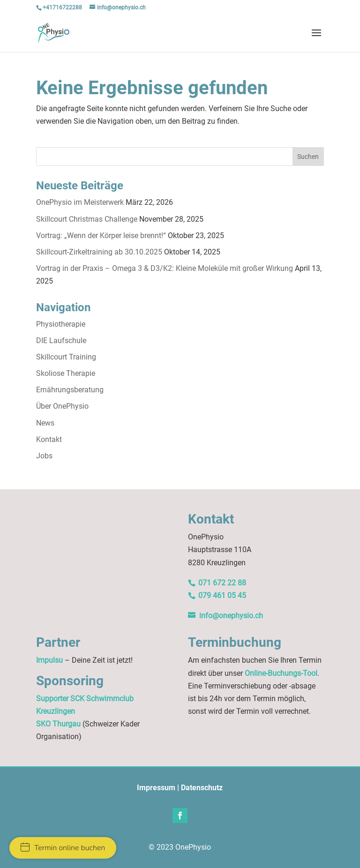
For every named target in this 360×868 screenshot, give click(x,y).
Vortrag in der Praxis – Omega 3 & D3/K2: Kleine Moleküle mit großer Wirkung (165, 268)
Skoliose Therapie (66, 373)
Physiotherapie (61, 324)
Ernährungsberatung (70, 390)
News (45, 423)
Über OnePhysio (62, 406)
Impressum (156, 788)
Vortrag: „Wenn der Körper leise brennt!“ (101, 236)
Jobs (44, 456)
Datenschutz (202, 788)
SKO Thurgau (58, 724)
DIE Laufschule (61, 340)
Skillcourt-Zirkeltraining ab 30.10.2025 (99, 252)
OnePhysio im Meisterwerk (80, 202)
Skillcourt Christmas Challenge (87, 219)
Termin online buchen (63, 848)
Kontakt (49, 439)
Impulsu (49, 660)
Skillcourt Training (66, 357)
